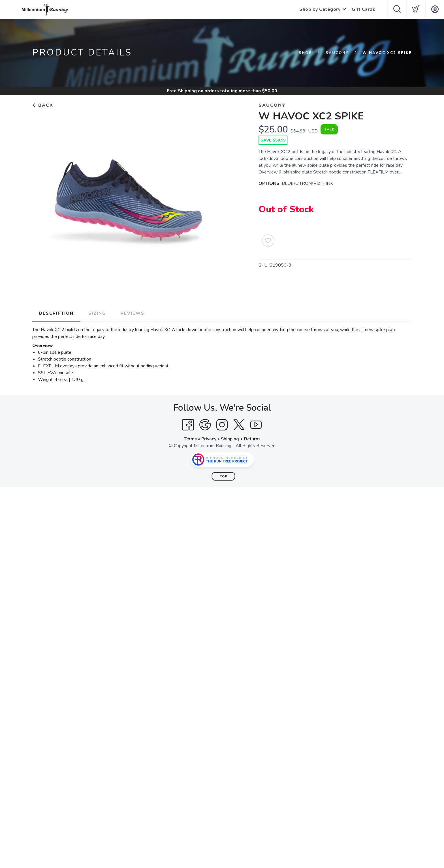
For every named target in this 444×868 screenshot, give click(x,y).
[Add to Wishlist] (268, 241)
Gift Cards (363, 9)
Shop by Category (320, 9)
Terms (190, 439)
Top (224, 476)
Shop (305, 53)
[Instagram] (222, 425)
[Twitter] (239, 425)
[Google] (205, 425)
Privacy (209, 439)
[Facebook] (188, 425)
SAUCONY (337, 53)
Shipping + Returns (241, 439)
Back (43, 105)
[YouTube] (256, 425)
